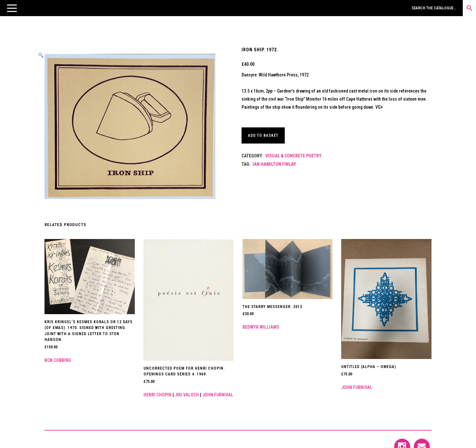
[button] (12, 8)
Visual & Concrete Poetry (293, 156)
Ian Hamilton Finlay (274, 164)
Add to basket (264, 135)
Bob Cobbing (58, 360)
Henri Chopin (158, 395)
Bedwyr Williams (261, 327)
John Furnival (218, 395)
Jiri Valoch (187, 395)
